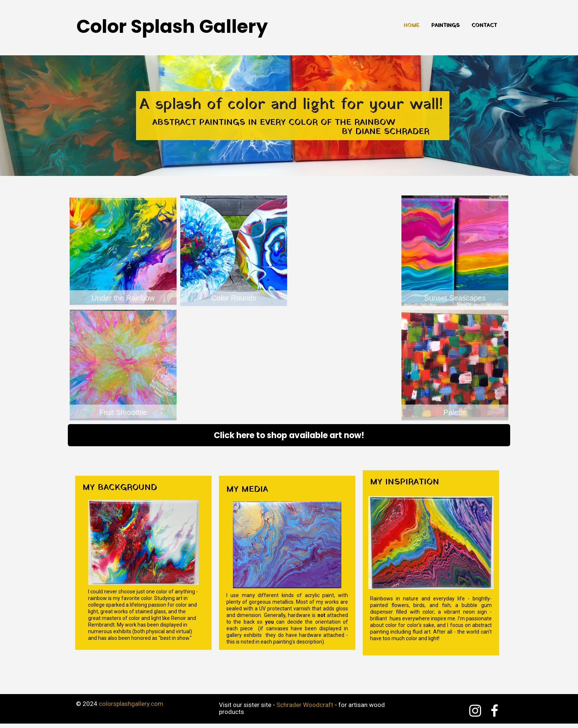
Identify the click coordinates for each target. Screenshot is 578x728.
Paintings (445, 26)
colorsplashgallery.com (131, 704)
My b (93, 488)
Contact (484, 26)
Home (412, 26)
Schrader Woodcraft (305, 705)
